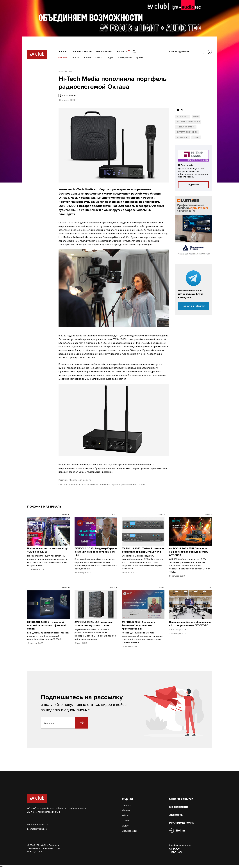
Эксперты (122, 52)
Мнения (76, 58)
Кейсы (87, 58)
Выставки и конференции (188, 122)
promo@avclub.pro (37, 829)
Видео (110, 58)
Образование (183, 137)
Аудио (196, 117)
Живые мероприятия (186, 127)
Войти (180, 831)
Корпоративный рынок (187, 132)
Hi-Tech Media (183, 117)
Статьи (99, 58)
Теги (140, 58)
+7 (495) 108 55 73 (37, 825)
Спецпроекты (125, 58)
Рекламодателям (179, 52)
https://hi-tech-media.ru (80, 480)
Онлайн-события (82, 52)
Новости (63, 58)
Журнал (63, 52)
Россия (196, 137)
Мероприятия (104, 52)
